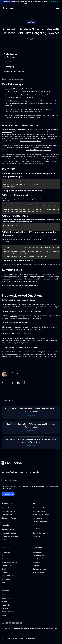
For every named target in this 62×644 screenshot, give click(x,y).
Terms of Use (30, 638)
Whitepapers (6, 566)
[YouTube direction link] (14, 623)
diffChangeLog (7, 327)
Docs (3, 555)
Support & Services (9, 533)
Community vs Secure (10, 508)
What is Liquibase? (8, 515)
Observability (38, 518)
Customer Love (7, 612)
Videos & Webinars (8, 576)
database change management (33, 277)
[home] (8, 8)
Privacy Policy (18, 638)
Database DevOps (8, 511)
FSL (9, 638)
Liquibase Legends (39, 569)
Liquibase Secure (8, 530)
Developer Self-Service (41, 515)
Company (5, 595)
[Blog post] (31, 412)
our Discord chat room (31, 281)
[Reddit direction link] (21, 623)
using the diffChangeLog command (39, 150)
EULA (4, 638)
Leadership (6, 605)
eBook (4, 569)
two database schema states (32, 305)
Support (36, 566)
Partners (5, 608)
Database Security (39, 511)
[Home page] (12, 463)
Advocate (36, 562)
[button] (57, 9)
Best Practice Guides (9, 562)
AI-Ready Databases (40, 521)
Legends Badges (39, 572)
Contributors (37, 552)
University (5, 559)
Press (4, 615)
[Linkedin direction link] (18, 383)
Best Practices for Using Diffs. (31, 141)
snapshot (13, 316)
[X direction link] (12, 383)
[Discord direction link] (17, 623)
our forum (17, 281)
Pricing (4, 540)
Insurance (36, 536)
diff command (10, 305)
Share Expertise (38, 559)
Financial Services (39, 533)
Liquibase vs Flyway (9, 518)
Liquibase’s (14, 89)
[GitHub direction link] (3, 623)
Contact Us (6, 598)
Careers (5, 602)
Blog (3, 582)
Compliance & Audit (40, 508)
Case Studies (6, 579)
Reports (5, 572)
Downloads (6, 552)
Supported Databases (10, 536)
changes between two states (22, 103)
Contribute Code (39, 555)
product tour (33, 286)
